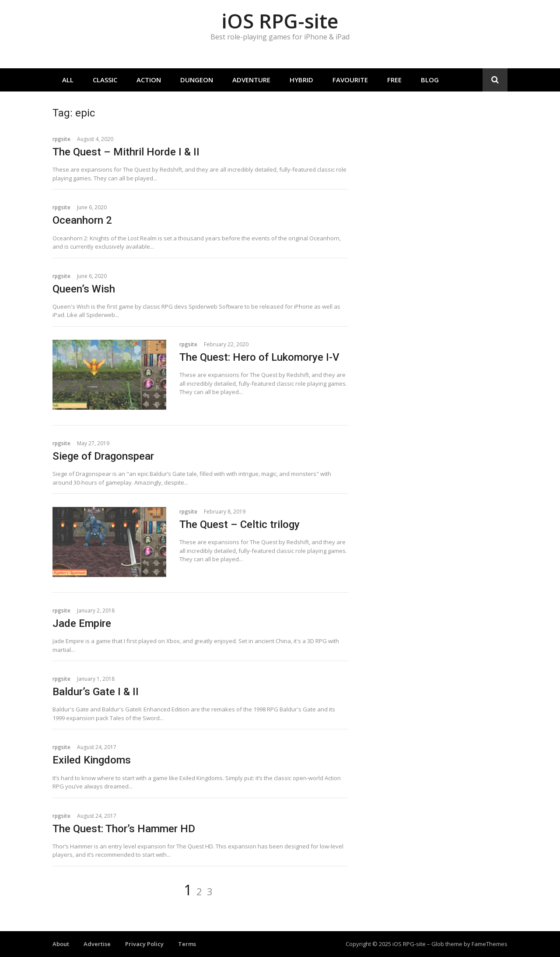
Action (149, 80)
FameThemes (490, 944)
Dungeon (197, 80)
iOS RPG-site (280, 21)
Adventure (251, 80)
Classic (105, 80)
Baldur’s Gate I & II (96, 692)
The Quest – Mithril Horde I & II (126, 152)
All (68, 80)
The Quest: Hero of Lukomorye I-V (259, 357)
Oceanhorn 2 (82, 220)
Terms (187, 944)
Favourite (350, 80)
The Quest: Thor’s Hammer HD (124, 829)
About (61, 944)
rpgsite (61, 139)
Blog (430, 80)
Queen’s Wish (84, 289)
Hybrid (301, 80)
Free (394, 80)
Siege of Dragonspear (103, 456)
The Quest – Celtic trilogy (240, 524)
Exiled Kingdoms (92, 760)
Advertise (97, 944)
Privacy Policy (144, 944)
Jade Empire (82, 623)
